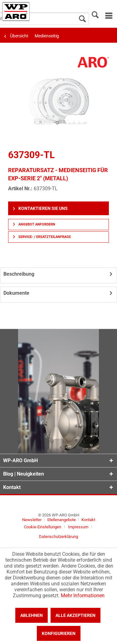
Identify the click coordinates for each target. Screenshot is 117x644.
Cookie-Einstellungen (43, 527)
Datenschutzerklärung (58, 537)
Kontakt (88, 520)
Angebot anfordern (34, 224)
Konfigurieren (59, 633)
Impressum (78, 527)
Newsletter (32, 520)
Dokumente (16, 293)
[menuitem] (108, 16)
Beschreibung (19, 274)
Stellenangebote (62, 520)
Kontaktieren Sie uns (40, 208)
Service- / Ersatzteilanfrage (42, 237)
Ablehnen (32, 615)
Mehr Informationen (83, 596)
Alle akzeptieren (76, 615)
